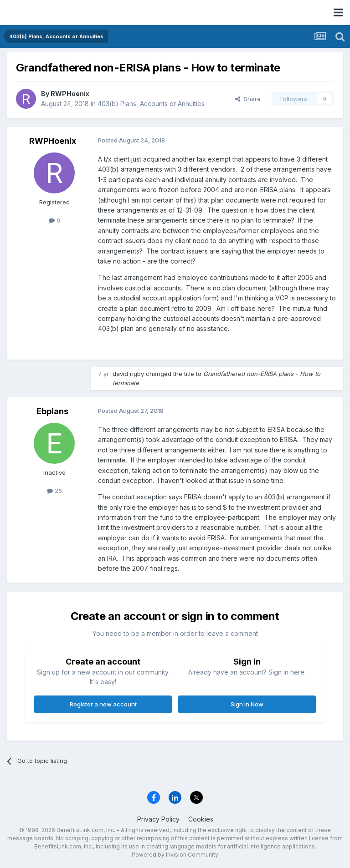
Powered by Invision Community (175, 855)
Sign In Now (247, 704)
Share (248, 99)
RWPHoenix (70, 94)
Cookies (201, 819)
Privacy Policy (158, 819)
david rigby (128, 374)
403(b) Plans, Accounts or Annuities (151, 104)
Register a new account (103, 704)
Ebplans (52, 411)
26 (54, 491)
